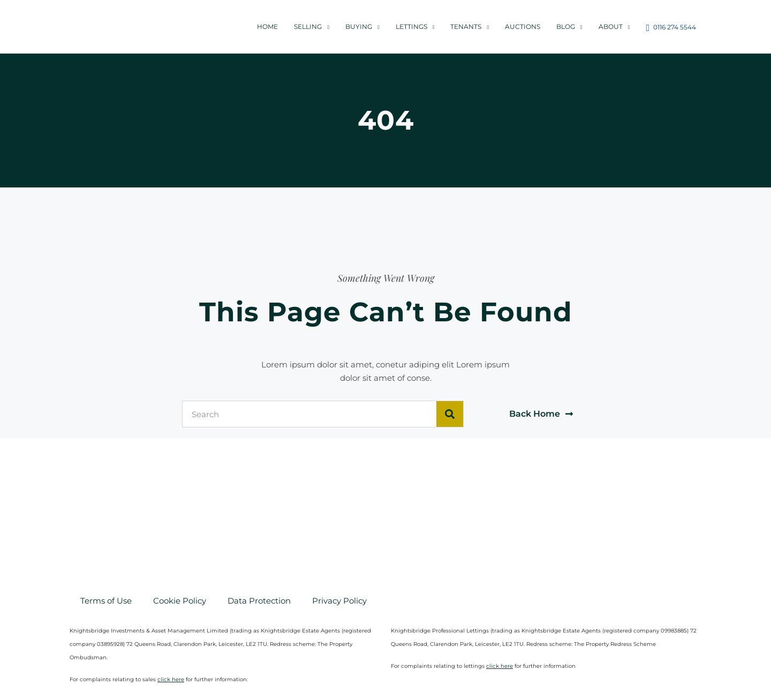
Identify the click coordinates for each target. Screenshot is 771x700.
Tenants (466, 27)
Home (267, 27)
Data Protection (259, 601)
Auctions (523, 27)
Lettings (411, 27)
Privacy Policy (339, 601)
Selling (308, 27)
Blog (566, 27)
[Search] (450, 414)
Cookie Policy (180, 601)
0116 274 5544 (671, 28)
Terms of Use (106, 601)
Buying (359, 27)
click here (500, 666)
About (611, 27)
